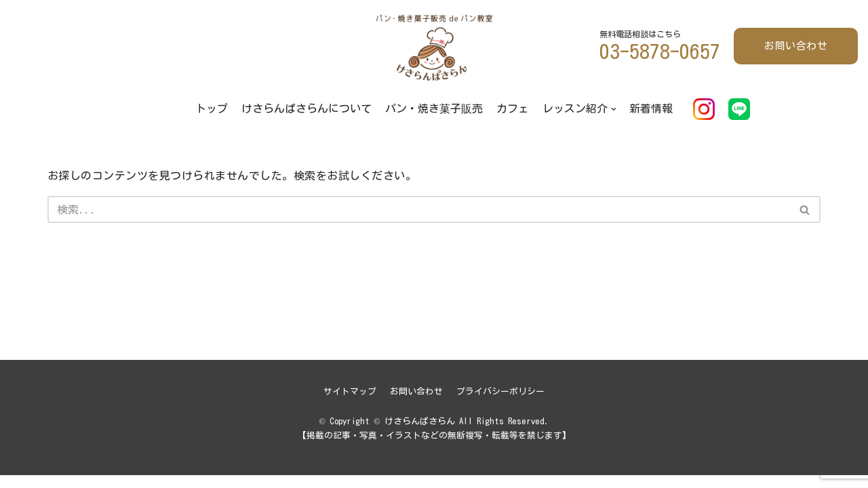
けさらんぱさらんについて (307, 108)
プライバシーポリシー (500, 404)
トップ (212, 108)
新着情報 (652, 108)
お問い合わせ (796, 46)
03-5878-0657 (660, 52)
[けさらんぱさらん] (434, 46)
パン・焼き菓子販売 (434, 108)
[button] (805, 210)
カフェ (513, 108)
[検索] (419, 210)
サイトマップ (350, 404)
